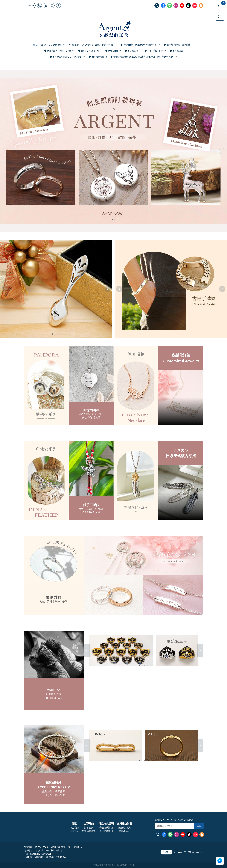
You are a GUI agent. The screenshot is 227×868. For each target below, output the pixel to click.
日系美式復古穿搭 (181, 456)
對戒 (42, 601)
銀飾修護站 (54, 783)
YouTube (54, 690)
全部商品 (89, 824)
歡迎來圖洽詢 (54, 694)
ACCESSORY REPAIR (54, 787)
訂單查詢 (89, 828)
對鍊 (50, 601)
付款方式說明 (106, 824)
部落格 (75, 831)
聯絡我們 (75, 828)
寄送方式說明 (106, 828)
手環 (65, 601)
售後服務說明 (106, 831)
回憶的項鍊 (91, 410)
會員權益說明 (124, 824)
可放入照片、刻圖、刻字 (91, 414)
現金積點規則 (124, 828)
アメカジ (181, 450)
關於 (75, 824)
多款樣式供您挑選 (91, 417)
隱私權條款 (124, 831)
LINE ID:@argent (54, 698)
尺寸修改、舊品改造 (54, 795)
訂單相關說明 (89, 831)
